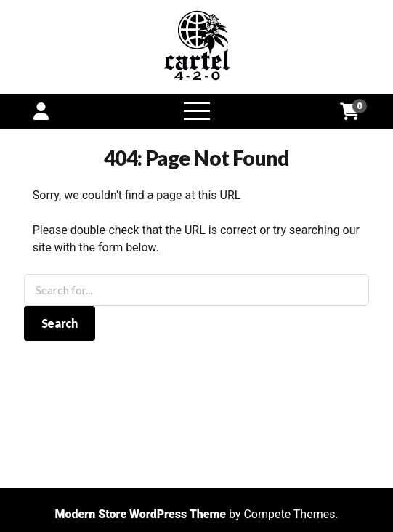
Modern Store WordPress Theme (140, 514)
